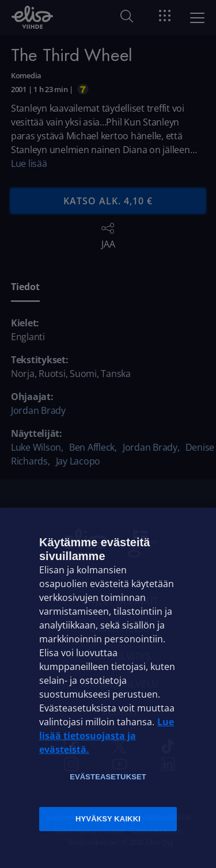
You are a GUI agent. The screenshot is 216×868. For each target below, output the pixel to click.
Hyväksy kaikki (108, 819)
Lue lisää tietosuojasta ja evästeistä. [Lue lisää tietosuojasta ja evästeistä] (107, 736)
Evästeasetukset (108, 777)
